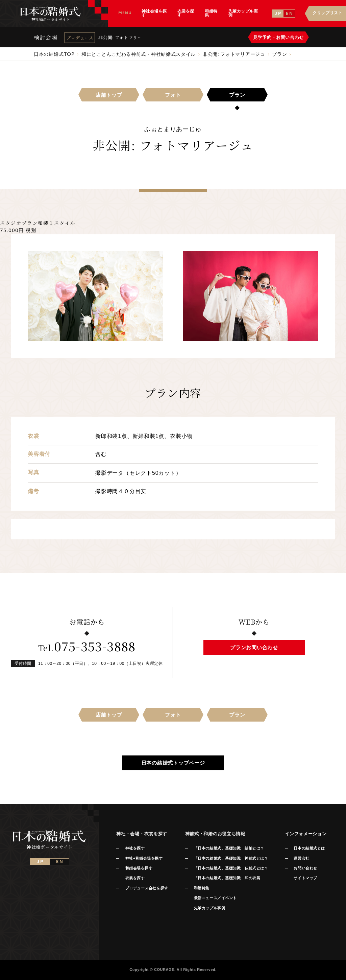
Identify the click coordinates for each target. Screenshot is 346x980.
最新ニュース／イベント (215, 898)
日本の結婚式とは (309, 848)
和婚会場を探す (139, 868)
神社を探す (135, 848)
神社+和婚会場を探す (144, 858)
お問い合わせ (305, 868)
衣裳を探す (135, 878)
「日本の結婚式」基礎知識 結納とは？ (229, 848)
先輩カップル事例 (209, 908)
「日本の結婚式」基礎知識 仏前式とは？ (231, 868)
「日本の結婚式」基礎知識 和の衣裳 (227, 878)
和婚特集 (202, 888)
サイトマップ (305, 878)
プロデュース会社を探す (147, 888)
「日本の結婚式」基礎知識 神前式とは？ (231, 858)
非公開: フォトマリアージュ (120, 37)
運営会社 (301, 858)
